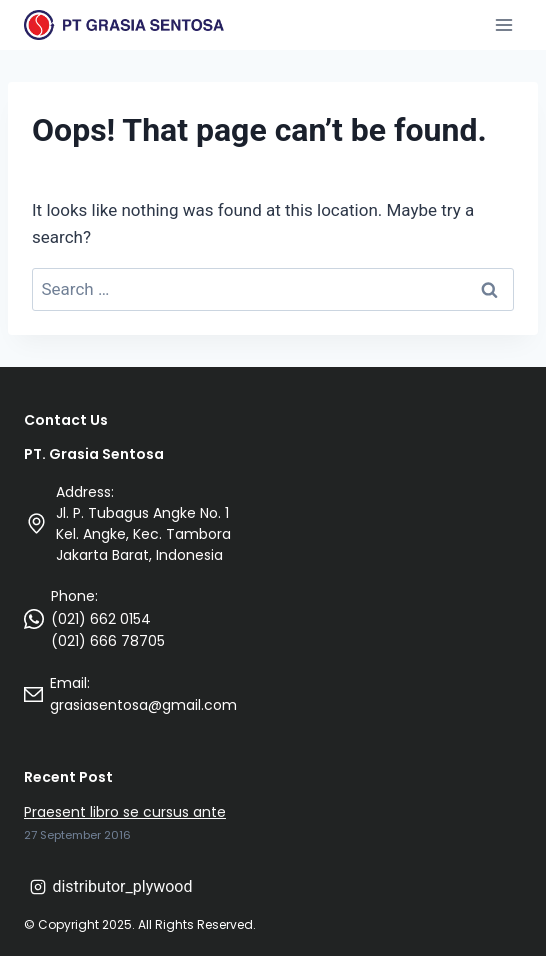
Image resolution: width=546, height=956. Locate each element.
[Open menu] (503, 24)
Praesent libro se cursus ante (125, 812)
